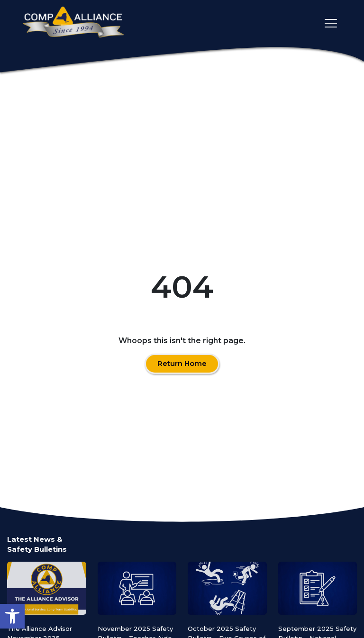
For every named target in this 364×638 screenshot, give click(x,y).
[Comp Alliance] (73, 23)
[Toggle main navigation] (331, 23)
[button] (12, 616)
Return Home (182, 363)
